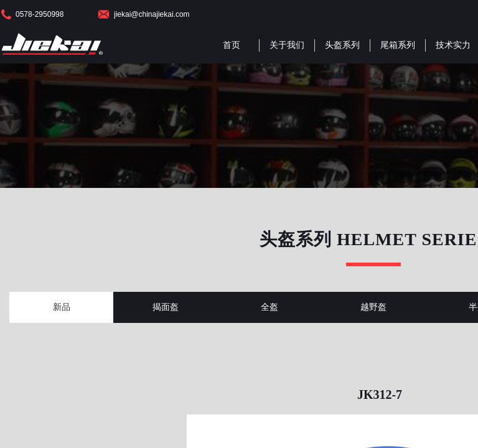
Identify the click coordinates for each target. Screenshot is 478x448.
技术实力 (453, 45)
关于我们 (287, 45)
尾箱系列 (398, 45)
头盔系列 (342, 45)
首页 (232, 45)
